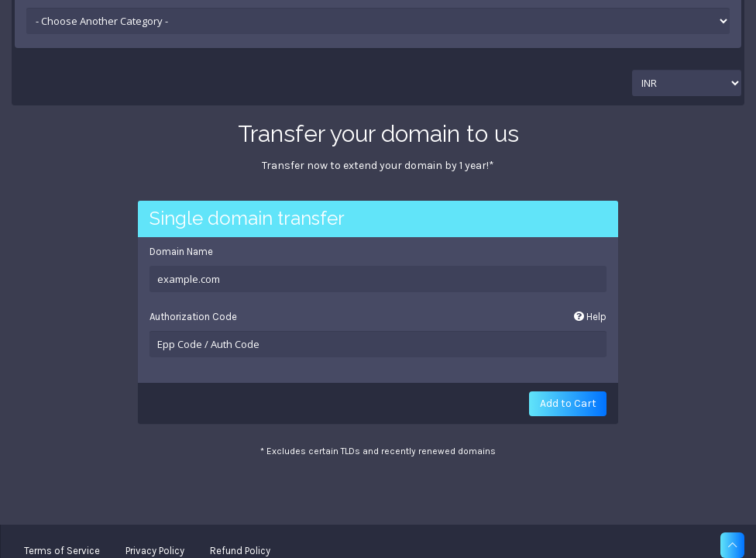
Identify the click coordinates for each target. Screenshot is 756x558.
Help (590, 317)
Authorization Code (378, 317)
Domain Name (181, 251)
